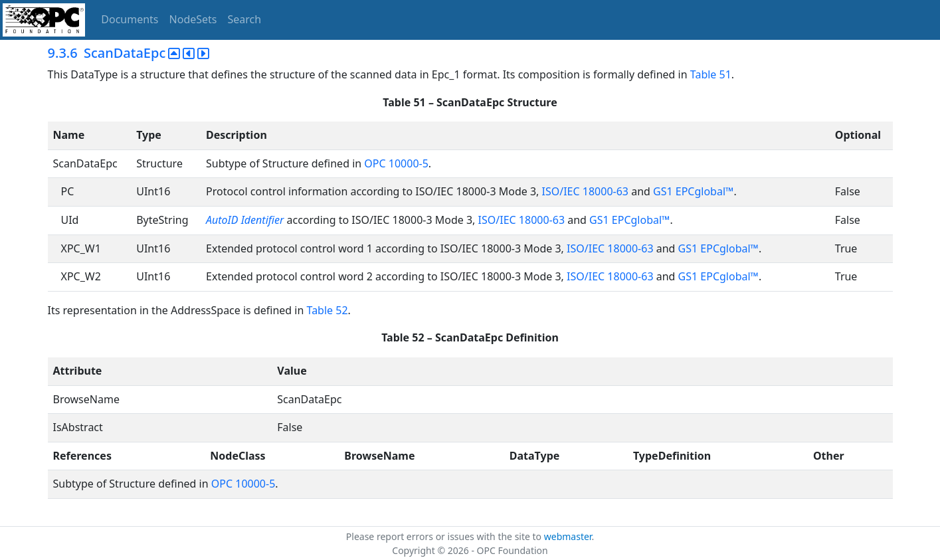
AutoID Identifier (245, 220)
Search (245, 19)
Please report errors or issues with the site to (445, 536)
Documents (130, 19)
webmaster (568, 536)
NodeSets (193, 19)
